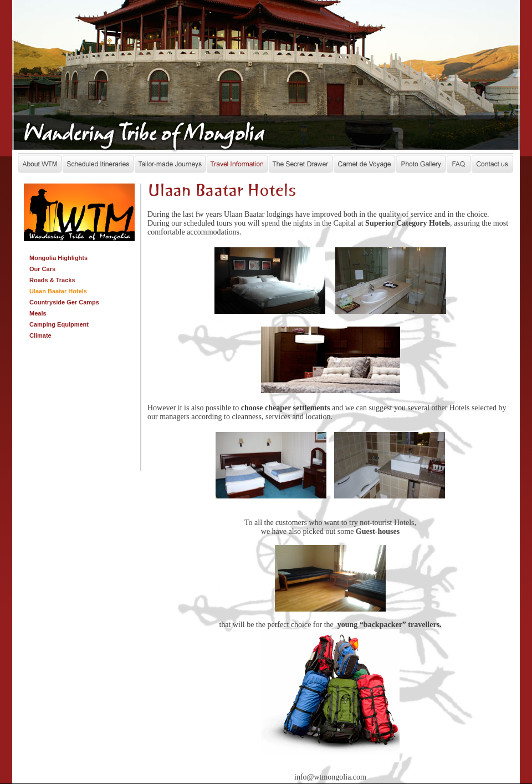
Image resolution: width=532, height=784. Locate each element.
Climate (40, 335)
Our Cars (42, 269)
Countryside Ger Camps (64, 302)
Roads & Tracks (52, 280)
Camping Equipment (59, 324)
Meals (38, 313)
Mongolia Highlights (58, 258)
